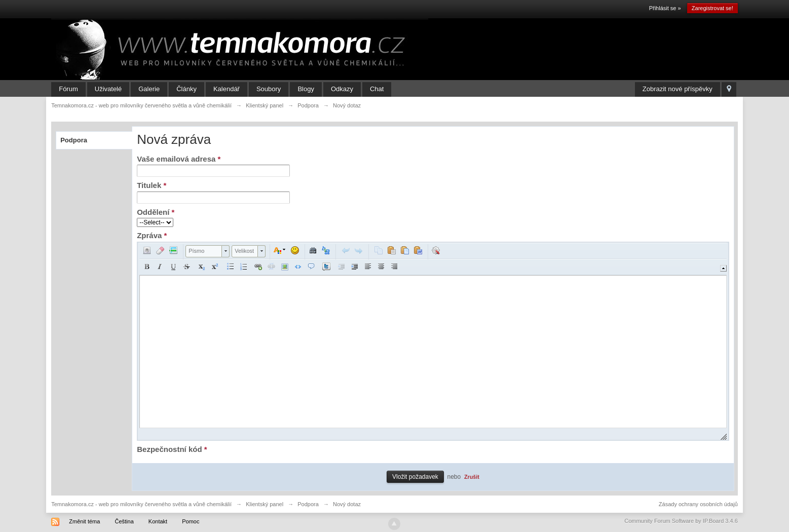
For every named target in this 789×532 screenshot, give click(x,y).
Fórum (68, 89)
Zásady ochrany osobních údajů (698, 504)
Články (186, 89)
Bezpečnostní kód (172, 449)
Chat (377, 89)
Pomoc (191, 521)
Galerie (149, 89)
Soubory (269, 89)
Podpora (74, 140)
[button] (147, 250)
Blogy (306, 89)
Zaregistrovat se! (712, 8)
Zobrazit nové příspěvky (678, 89)
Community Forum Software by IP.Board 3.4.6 (681, 521)
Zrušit (472, 477)
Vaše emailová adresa (179, 159)
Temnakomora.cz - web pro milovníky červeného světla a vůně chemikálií (141, 504)
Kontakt (158, 521)
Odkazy (342, 89)
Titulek (152, 185)
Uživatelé (108, 89)
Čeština (124, 521)
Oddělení (156, 212)
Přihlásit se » (665, 8)
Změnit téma (84, 521)
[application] (433, 341)
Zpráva (152, 235)
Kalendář (227, 89)
